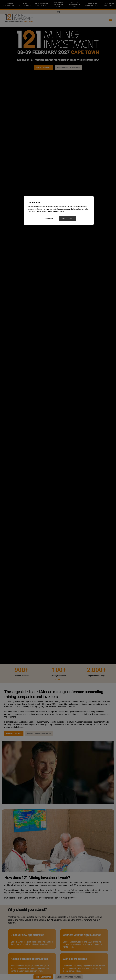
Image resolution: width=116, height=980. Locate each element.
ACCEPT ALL (67, 218)
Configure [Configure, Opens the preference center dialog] (49, 218)
